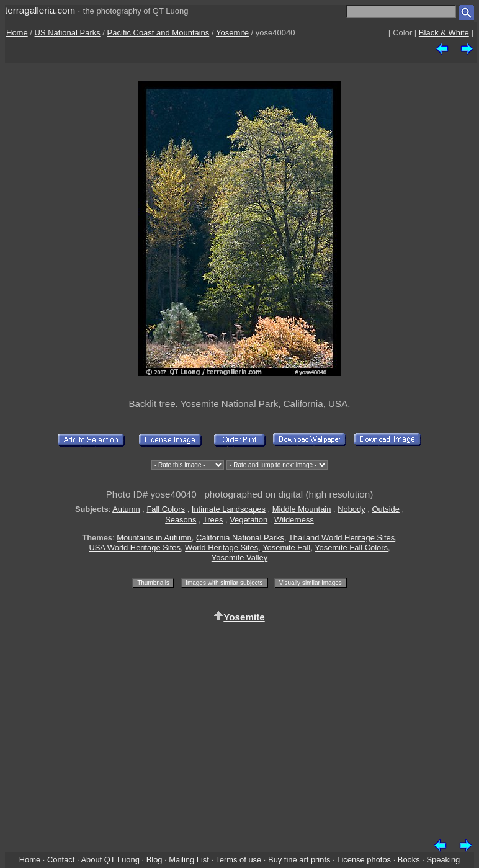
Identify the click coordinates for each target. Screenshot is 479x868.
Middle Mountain (302, 509)
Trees (213, 520)
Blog (154, 860)
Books (409, 860)
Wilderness (294, 520)
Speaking (443, 860)
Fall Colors (166, 509)
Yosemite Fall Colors (351, 548)
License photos (364, 860)
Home (17, 33)
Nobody (351, 509)
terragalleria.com (40, 10)
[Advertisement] (239, 728)
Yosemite (232, 33)
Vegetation (248, 520)
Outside (385, 509)
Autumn (126, 509)
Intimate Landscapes (229, 509)
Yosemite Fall (286, 548)
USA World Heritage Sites (135, 548)
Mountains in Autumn (154, 538)
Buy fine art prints (299, 860)
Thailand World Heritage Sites (342, 538)
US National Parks (68, 33)
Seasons (181, 520)
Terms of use (238, 860)
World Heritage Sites (222, 548)
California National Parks (240, 538)
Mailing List (189, 860)
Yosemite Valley (239, 557)
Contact (61, 860)
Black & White (444, 33)
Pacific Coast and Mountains (159, 33)
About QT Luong (110, 860)
